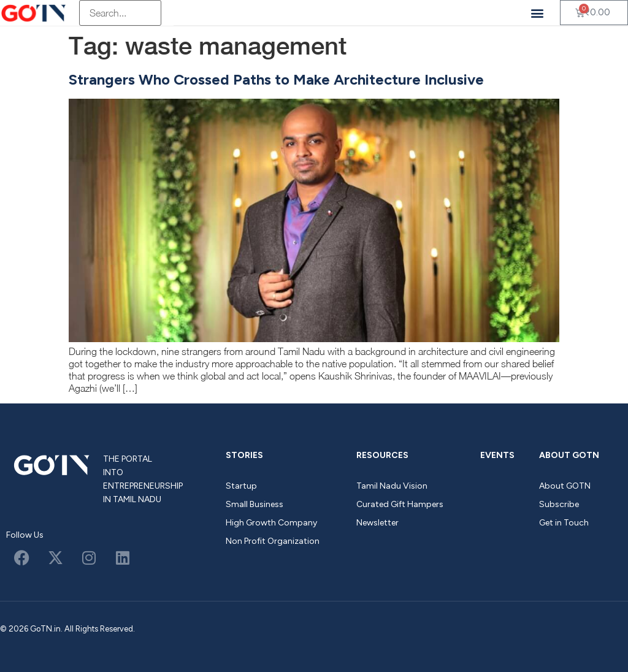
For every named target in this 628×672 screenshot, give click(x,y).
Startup (241, 486)
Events (497, 455)
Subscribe (559, 504)
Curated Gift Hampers (400, 504)
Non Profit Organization (273, 541)
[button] (538, 13)
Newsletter (377, 523)
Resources (382, 455)
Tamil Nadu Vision (392, 486)
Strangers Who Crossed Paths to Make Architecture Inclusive (276, 79)
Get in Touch (564, 523)
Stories (244, 455)
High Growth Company (271, 523)
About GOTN (569, 455)
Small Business (255, 504)
